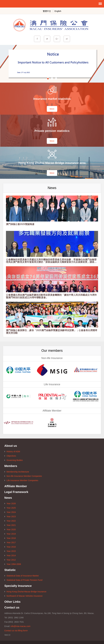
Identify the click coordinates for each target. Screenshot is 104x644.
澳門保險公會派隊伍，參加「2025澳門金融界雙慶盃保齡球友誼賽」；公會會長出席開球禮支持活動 (52, 332)
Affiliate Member (16, 486)
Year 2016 (10, 547)
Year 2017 (10, 542)
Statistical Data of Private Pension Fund (23, 580)
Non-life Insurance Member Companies (23, 476)
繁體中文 (47, 11)
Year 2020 (10, 529)
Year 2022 (10, 521)
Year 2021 (10, 525)
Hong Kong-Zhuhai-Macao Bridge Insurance (25, 592)
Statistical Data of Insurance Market (21, 576)
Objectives (10, 456)
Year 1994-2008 (13, 564)
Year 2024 (10, 512)
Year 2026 (10, 504)
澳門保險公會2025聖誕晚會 (20, 224)
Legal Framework (16, 492)
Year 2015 (10, 551)
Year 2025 (10, 508)
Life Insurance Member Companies (21, 480)
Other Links (12, 602)
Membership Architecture (17, 472)
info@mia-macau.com (20, 626)
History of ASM (12, 452)
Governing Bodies (14, 460)
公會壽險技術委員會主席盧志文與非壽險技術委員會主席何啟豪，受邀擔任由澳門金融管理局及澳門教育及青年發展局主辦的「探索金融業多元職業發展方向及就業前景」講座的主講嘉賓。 (51, 261)
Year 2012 (10, 560)
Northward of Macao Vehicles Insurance (23, 596)
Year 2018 (10, 538)
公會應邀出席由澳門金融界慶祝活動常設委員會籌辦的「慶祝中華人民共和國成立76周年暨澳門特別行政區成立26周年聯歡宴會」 (51, 296)
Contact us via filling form (16, 631)
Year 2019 (10, 534)
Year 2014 (10, 555)
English (58, 11)
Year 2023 (10, 516)
